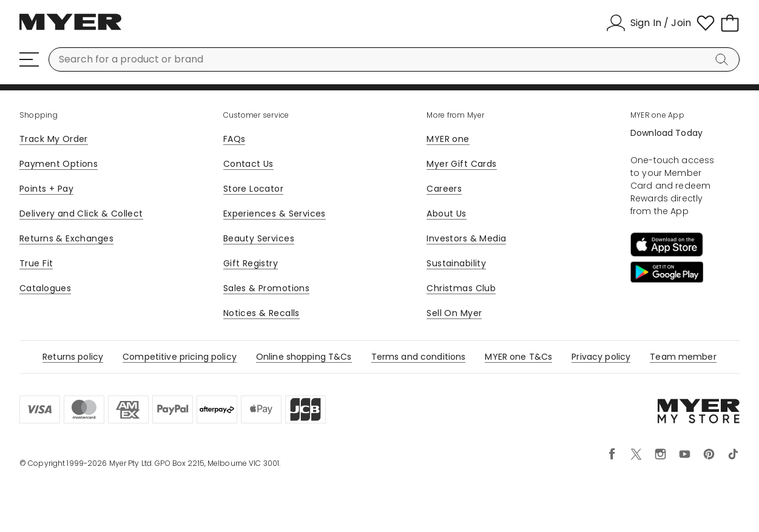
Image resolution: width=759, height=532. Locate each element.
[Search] (724, 59)
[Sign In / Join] (649, 23)
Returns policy (73, 357)
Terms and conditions (419, 357)
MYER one (448, 139)
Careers (444, 189)
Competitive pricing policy (180, 357)
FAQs (234, 139)
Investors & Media (466, 238)
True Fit (36, 263)
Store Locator (253, 189)
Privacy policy (601, 357)
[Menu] (29, 59)
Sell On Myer (454, 313)
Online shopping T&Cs (304, 357)
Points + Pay (46, 189)
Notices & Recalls (261, 313)
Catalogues (45, 288)
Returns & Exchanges (66, 238)
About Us (446, 214)
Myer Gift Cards (461, 164)
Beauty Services (259, 238)
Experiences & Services (275, 214)
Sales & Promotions (267, 288)
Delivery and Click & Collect (81, 214)
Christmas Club (461, 288)
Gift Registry (251, 263)
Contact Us (248, 164)
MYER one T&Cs (518, 357)
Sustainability (456, 263)
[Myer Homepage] (70, 29)
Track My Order (54, 139)
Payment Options (59, 164)
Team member (683, 357)
